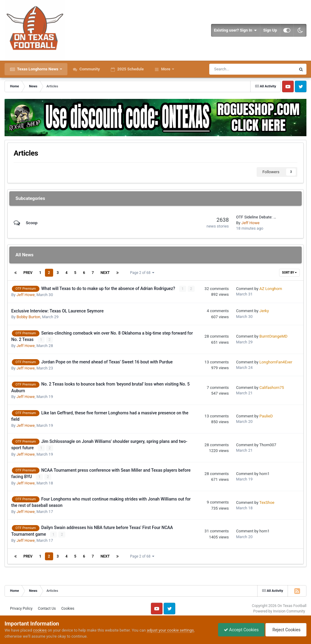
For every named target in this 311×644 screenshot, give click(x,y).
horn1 (264, 473)
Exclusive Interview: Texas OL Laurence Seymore (57, 311)
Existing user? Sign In (236, 30)
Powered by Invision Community (279, 611)
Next (105, 273)
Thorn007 (268, 445)
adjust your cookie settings (170, 630)
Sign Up (270, 30)
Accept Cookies (240, 630)
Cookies (68, 608)
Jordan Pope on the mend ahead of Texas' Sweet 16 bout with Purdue (107, 362)
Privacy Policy (21, 608)
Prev (28, 273)
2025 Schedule (130, 69)
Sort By (289, 273)
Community (89, 69)
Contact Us (47, 608)
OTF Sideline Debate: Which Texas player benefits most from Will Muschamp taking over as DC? (257, 217)
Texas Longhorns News (38, 69)
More (166, 69)
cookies (40, 630)
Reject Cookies (285, 630)
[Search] (236, 69)
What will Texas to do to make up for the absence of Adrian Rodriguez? (109, 288)
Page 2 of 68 (142, 273)
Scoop (32, 223)
